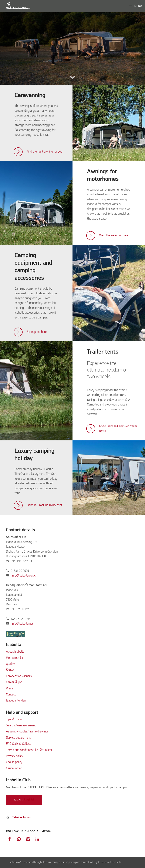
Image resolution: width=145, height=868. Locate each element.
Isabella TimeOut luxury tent (44, 505)
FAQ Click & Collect (18, 744)
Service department (18, 738)
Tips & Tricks (14, 720)
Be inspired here (37, 332)
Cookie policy (14, 762)
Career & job (14, 682)
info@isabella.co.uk (24, 576)
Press (10, 689)
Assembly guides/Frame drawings (27, 732)
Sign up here (24, 800)
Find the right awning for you (44, 152)
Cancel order (14, 768)
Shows (10, 670)
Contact (11, 695)
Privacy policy (15, 756)
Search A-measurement (21, 726)
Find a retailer (15, 658)
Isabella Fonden (16, 701)
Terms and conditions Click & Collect (29, 750)
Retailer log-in (21, 818)
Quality (10, 664)
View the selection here (114, 236)
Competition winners (19, 676)
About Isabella (15, 652)
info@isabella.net (22, 624)
